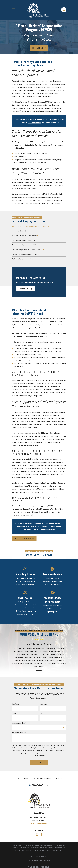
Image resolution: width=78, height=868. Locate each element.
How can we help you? (19, 733)
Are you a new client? (19, 723)
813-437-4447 (38, 785)
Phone (14, 714)
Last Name (43, 704)
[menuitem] (39, 226)
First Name (15, 704)
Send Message (39, 762)
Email (41, 714)
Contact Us (39, 48)
